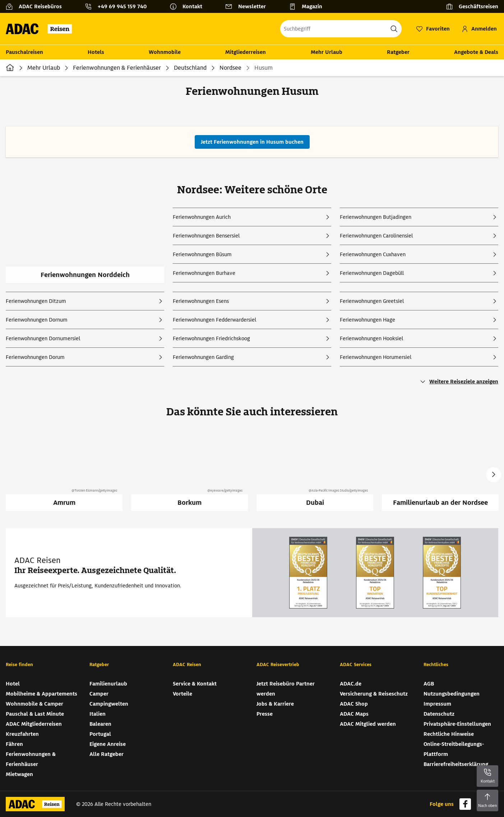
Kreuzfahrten (22, 734)
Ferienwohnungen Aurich (202, 217)
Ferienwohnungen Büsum (202, 254)
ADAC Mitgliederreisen (34, 724)
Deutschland (190, 68)
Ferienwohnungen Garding (203, 357)
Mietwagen (19, 774)
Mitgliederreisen (246, 52)
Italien (98, 714)
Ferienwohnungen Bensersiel (206, 236)
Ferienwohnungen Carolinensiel (376, 236)
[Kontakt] (189, 6)
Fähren (14, 744)
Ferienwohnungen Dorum (35, 357)
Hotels (96, 52)
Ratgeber (398, 52)
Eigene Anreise (108, 744)
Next (494, 475)
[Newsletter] (248, 6)
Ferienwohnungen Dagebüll (372, 273)
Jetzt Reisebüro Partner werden (286, 689)
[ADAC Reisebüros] (37, 6)
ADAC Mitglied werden (368, 724)
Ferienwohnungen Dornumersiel (43, 338)
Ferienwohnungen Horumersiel (376, 357)
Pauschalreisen (24, 52)
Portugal (100, 734)
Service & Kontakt (195, 684)
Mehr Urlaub (327, 52)
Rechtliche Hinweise (449, 734)
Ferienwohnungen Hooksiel (371, 338)
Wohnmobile (165, 52)
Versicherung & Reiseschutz (374, 694)
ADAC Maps (354, 714)
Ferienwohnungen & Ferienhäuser (117, 68)
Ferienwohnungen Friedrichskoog (211, 338)
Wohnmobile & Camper (34, 704)
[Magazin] (308, 6)
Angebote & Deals (476, 52)
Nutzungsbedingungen (452, 694)
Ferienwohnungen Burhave (204, 273)
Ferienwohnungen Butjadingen (376, 217)
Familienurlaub (108, 684)
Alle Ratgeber (107, 754)
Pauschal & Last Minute (35, 714)
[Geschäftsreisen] (472, 6)
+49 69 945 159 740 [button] (122, 6)
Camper (99, 694)
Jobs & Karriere (275, 704)
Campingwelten (109, 704)
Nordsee (230, 68)
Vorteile (182, 694)
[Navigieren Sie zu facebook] (465, 804)
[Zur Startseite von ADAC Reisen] (41, 29)
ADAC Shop (354, 704)
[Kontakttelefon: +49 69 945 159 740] (119, 6)
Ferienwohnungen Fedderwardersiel (214, 320)
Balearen (100, 724)
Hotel (13, 684)
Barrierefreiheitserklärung (456, 764)
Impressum (437, 704)
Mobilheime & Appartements (41, 694)
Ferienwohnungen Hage (367, 320)
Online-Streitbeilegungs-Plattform (454, 749)
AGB (429, 684)
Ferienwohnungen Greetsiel (372, 301)
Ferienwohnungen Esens (201, 301)
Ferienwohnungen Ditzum (36, 301)
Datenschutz (439, 714)
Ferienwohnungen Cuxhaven (373, 254)
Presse (265, 714)
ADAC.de (351, 684)
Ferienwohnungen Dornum (37, 320)
